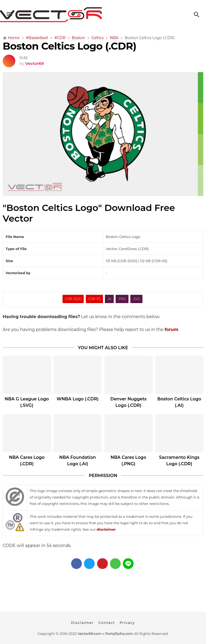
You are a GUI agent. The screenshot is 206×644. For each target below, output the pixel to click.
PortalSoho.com (119, 634)
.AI (109, 299)
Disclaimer (82, 623)
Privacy (127, 623)
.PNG (122, 299)
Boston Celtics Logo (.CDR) (69, 46)
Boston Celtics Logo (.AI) (179, 402)
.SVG (137, 299)
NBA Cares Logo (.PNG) (128, 461)
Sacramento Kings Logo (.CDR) (179, 461)
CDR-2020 (73, 299)
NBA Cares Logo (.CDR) (27, 461)
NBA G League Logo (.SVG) (27, 402)
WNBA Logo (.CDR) (78, 399)
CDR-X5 (94, 299)
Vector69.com (89, 634)
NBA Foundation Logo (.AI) (78, 461)
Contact (107, 623)
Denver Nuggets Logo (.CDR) (128, 402)
